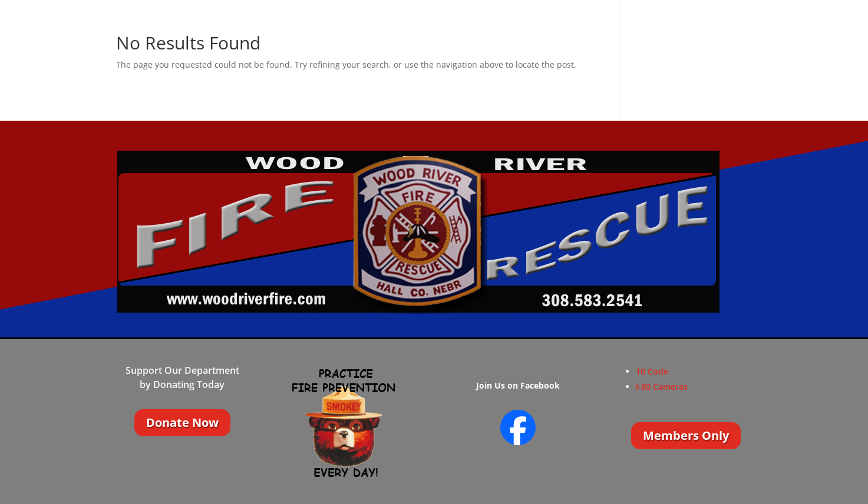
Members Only (686, 435)
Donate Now (182, 422)
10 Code (652, 371)
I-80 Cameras (662, 387)
